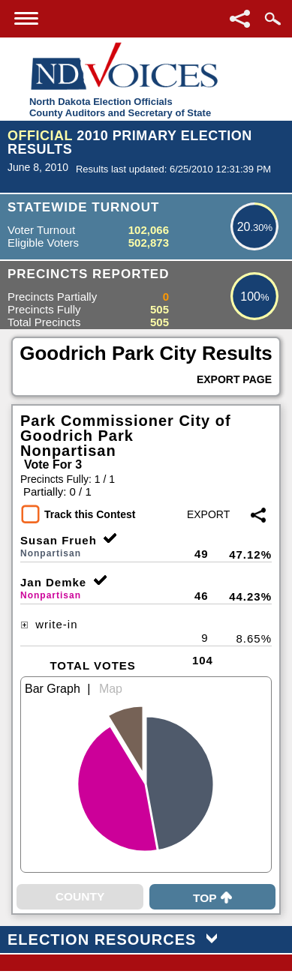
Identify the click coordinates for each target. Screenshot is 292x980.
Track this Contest (90, 514)
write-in (49, 624)
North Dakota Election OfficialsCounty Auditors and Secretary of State (120, 107)
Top (212, 898)
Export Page (234, 379)
